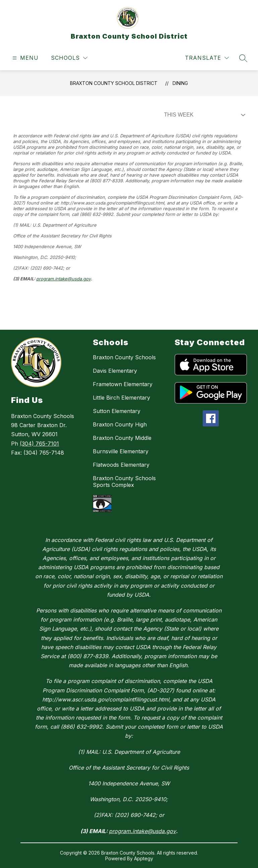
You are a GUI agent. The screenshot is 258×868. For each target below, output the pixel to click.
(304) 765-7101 (39, 444)
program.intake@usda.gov (63, 279)
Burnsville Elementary (121, 451)
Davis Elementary (115, 371)
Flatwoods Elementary (121, 465)
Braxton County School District (114, 83)
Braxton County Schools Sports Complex (124, 482)
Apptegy (144, 858)
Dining (180, 83)
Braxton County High (120, 424)
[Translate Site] (207, 58)
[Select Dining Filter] (203, 115)
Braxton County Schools (124, 357)
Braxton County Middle (122, 438)
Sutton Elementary (117, 411)
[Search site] (243, 58)
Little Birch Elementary (121, 398)
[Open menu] (25, 58)
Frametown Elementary (123, 384)
